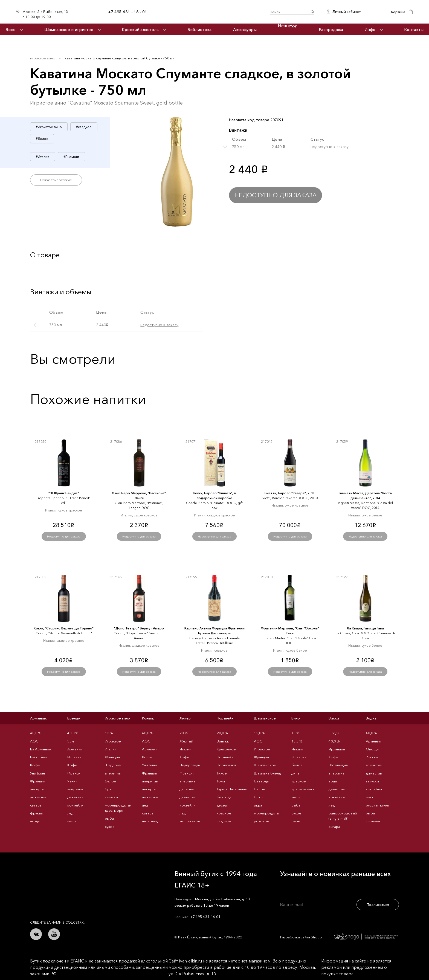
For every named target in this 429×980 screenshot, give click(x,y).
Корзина (398, 12)
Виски (334, 718)
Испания (74, 757)
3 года (334, 733)
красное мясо (303, 789)
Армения (75, 749)
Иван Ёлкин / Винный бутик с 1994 (208, 12)
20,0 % (222, 733)
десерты (37, 789)
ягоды (35, 821)
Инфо (370, 29)
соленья (373, 821)
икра (258, 805)
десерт (223, 805)
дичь (295, 773)
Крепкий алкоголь (140, 29)
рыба (109, 818)
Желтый (186, 741)
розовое (262, 821)
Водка (371, 718)
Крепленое (226, 749)
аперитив (75, 789)
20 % (183, 733)
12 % (109, 733)
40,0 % (36, 733)
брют (109, 789)
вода (333, 781)
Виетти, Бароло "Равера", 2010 (290, 493)
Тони (221, 781)
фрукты (36, 813)
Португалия (226, 765)
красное (224, 813)
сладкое (224, 821)
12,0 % (259, 733)
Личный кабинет (347, 11)
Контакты (414, 29)
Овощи (372, 749)
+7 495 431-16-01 (205, 917)
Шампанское (265, 718)
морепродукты (266, 813)
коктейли (75, 805)
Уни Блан (37, 773)
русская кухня (377, 805)
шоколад (150, 821)
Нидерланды (190, 765)
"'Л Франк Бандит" (64, 493)
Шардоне (113, 765)
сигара (36, 805)
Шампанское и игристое (69, 29)
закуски (111, 797)
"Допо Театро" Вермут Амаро (139, 628)
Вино (11, 29)
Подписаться (378, 904)
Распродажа (331, 29)
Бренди (74, 718)
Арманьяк (38, 718)
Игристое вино (43, 58)
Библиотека (199, 29)
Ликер (185, 718)
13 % (295, 733)
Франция (38, 781)
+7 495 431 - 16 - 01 (128, 12)
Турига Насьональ (232, 789)
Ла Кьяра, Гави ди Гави (365, 628)
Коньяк (148, 718)
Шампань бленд (267, 773)
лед (70, 813)
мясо (72, 821)
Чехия (72, 781)
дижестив (38, 797)
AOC (34, 741)
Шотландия (338, 765)
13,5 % (297, 741)
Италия (111, 749)
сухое (110, 826)
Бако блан (39, 757)
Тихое (222, 773)
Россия (372, 757)
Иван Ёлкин (71, 876)
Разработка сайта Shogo (339, 937)
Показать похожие (56, 180)
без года (224, 797)
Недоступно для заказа (276, 195)
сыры (296, 821)
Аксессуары (245, 29)
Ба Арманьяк (41, 749)
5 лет (72, 741)
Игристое (113, 741)
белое (110, 781)
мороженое (190, 821)
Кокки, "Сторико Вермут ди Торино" (64, 628)
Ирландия (337, 749)
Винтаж (223, 741)
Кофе (35, 765)
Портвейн (225, 718)
